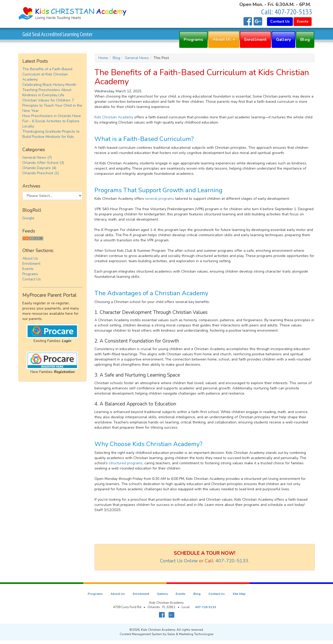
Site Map (239, 594)
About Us (224, 40)
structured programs (126, 463)
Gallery (283, 40)
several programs (160, 199)
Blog (305, 40)
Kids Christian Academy (114, 117)
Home (103, 58)
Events (28, 269)
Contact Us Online (179, 561)
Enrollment (255, 40)
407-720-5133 (293, 12)
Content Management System (141, 634)
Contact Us (32, 279)
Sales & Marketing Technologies (190, 634)
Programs (193, 40)
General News (137, 58)
